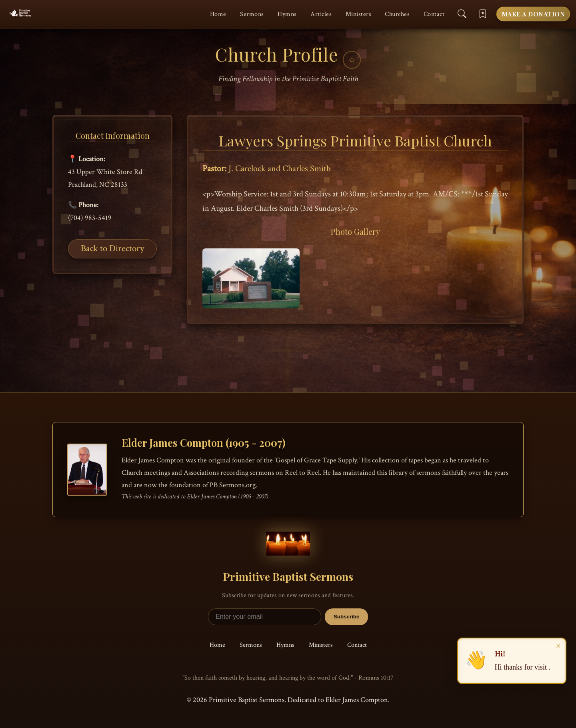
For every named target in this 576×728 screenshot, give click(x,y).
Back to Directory (112, 248)
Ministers (359, 14)
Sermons (252, 14)
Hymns (287, 14)
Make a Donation (533, 14)
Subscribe (346, 617)
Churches (397, 14)
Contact (434, 14)
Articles (321, 14)
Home (218, 14)
